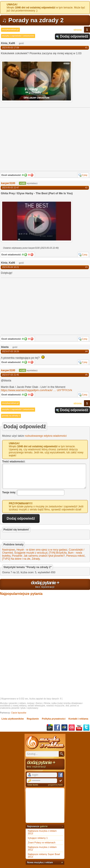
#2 (86, 188)
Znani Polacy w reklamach (42, 843)
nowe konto (33, 785)
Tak (26, 175)
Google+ (50, 728)
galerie (44, 826)
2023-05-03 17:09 (10, 48)
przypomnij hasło (55, 785)
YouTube (79, 728)
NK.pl (64, 728)
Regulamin (33, 719)
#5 (86, 375)
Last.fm (72, 728)
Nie (32, 175)
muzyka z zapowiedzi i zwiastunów (18, 36)
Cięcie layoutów (19, 713)
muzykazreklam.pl (10, 30)
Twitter (86, 728)
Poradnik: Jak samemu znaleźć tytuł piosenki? (38, 556)
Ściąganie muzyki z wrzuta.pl (31, 553)
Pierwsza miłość (76, 556)
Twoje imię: (9, 492)
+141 (22, 183)
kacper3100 (8, 183)
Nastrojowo (9, 550)
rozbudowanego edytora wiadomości (46, 436)
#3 (86, 267)
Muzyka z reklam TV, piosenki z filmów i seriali (45, 742)
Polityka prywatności (54, 719)
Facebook (57, 728)
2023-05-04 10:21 (10, 267)
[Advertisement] (33, 306)
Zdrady (36, 559)
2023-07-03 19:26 (10, 351)
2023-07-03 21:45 (10, 375)
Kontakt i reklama (78, 719)
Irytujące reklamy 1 (38, 838)
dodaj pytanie (45, 584)
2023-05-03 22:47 (10, 188)
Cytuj (85, 175)
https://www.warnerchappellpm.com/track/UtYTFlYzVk (36, 390)
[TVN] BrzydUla (58, 553)
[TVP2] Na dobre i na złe (16, 559)
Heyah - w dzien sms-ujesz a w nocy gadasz (42, 550)
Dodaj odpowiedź (74, 36)
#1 (86, 48)
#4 (86, 351)
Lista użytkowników (13, 719)
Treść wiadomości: (14, 462)
